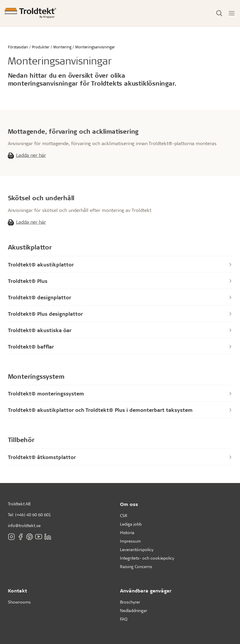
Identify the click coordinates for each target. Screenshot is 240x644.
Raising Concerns (136, 566)
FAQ (124, 619)
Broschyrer (130, 602)
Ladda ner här (31, 155)
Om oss (129, 504)
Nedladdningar (134, 610)
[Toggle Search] (219, 13)
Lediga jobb (131, 524)
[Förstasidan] (30, 13)
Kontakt (17, 591)
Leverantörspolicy (137, 549)
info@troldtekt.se (24, 525)
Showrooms (19, 602)
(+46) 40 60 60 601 (33, 515)
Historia (127, 532)
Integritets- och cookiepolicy (147, 558)
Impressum (130, 541)
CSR (124, 515)
